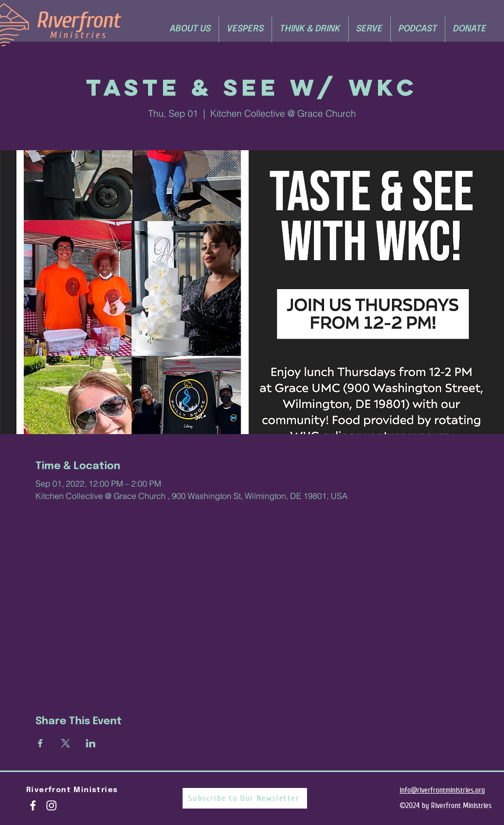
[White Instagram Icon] (51, 805)
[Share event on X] (66, 743)
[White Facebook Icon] (33, 805)
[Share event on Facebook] (40, 743)
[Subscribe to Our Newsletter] (245, 798)
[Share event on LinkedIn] (91, 743)
